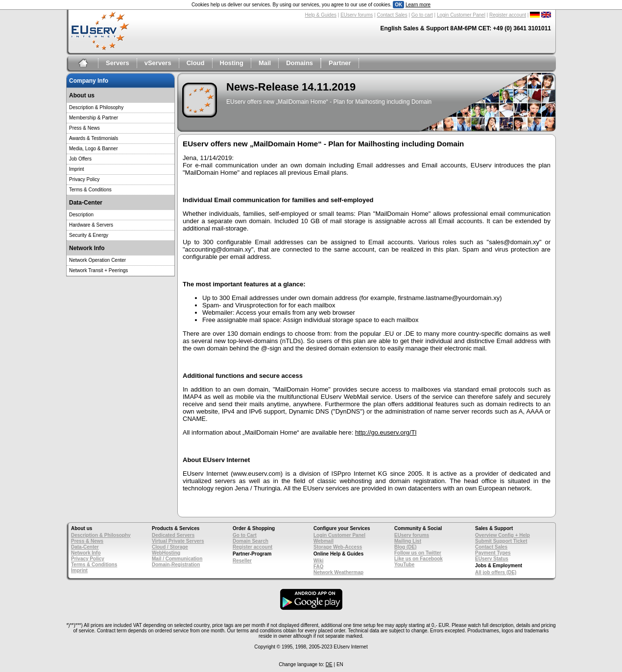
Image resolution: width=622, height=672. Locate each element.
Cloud (196, 63)
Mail (265, 63)
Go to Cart (245, 535)
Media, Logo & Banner (94, 149)
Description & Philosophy (96, 107)
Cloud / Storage (170, 547)
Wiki (318, 561)
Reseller (242, 561)
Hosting (232, 63)
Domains (299, 63)
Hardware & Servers (91, 225)
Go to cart (422, 15)
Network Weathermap (338, 572)
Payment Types (493, 553)
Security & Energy (89, 235)
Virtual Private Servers (178, 541)
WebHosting (166, 553)
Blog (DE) (406, 547)
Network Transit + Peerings (98, 270)
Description (81, 215)
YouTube (404, 565)
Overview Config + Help (502, 535)
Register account (508, 15)
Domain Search (251, 541)
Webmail (323, 541)
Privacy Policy (84, 179)
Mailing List (408, 541)
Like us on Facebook (419, 559)
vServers (158, 63)
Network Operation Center (97, 260)
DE (329, 664)
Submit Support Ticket (501, 541)
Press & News (84, 128)
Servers (118, 63)
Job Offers (80, 159)
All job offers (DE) (496, 572)
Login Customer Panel (461, 15)
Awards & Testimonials (94, 138)
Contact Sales (392, 15)
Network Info (86, 553)
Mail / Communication (177, 559)
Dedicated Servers (173, 535)
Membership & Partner (94, 118)
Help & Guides (321, 15)
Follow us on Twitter (418, 553)
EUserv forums (357, 15)
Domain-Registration (176, 565)
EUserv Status (492, 559)
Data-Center (85, 547)
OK (398, 5)
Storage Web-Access (338, 547)
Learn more (418, 5)
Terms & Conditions (90, 190)
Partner (340, 63)
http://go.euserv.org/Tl (386, 432)
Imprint (77, 169)
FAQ (319, 567)
